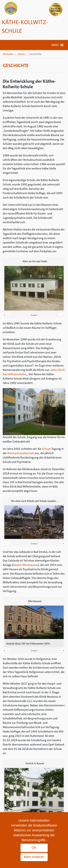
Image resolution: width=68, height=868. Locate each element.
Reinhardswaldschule (21, 453)
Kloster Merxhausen (25, 565)
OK (34, 848)
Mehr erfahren (34, 857)
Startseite (8, 54)
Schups (46, 449)
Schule (21, 54)
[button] (55, 45)
